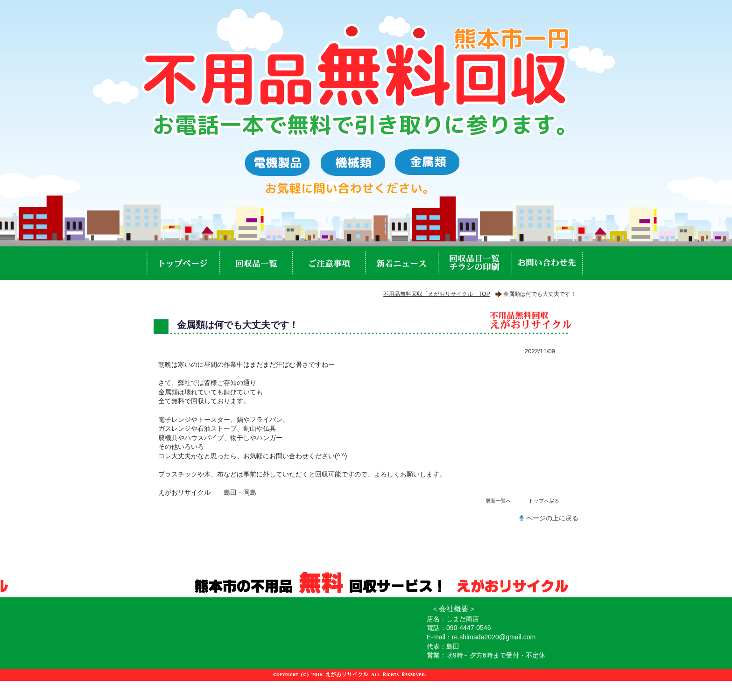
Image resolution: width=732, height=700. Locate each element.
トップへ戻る (544, 501)
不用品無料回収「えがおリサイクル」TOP (436, 294)
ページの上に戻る (552, 518)
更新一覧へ (498, 501)
